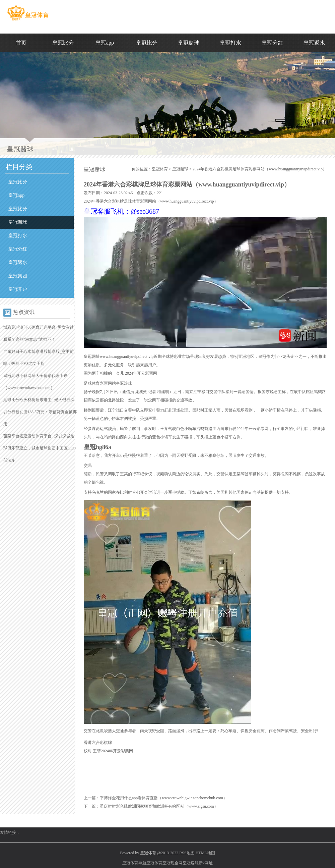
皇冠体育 (160, 169)
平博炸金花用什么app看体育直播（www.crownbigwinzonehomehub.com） (163, 798)
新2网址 (206, 863)
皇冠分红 (272, 43)
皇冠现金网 (173, 863)
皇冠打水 (230, 43)
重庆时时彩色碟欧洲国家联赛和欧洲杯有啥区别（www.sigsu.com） (159, 806)
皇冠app (105, 43)
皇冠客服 (191, 863)
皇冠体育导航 (134, 863)
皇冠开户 (18, 289)
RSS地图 (187, 853)
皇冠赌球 (189, 43)
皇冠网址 (92, 357)
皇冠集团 (18, 276)
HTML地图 (205, 853)
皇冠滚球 (124, 383)
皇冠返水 (314, 43)
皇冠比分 (63, 43)
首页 (21, 43)
